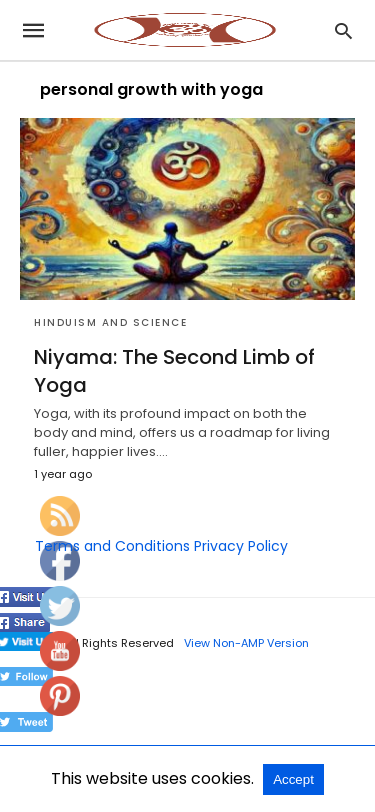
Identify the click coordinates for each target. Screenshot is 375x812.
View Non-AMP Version (246, 643)
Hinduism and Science (110, 322)
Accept (293, 779)
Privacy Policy (241, 546)
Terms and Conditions (112, 546)
